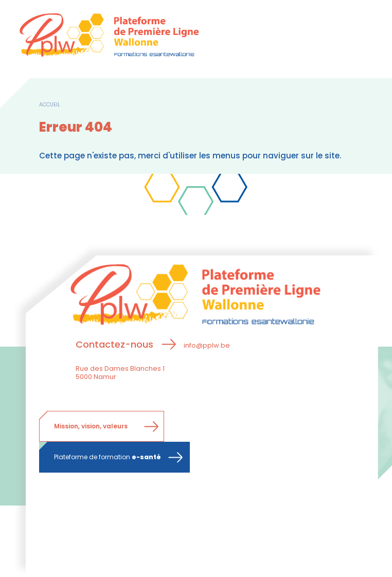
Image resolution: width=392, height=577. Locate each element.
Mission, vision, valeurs (91, 426)
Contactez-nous (114, 344)
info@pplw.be (207, 345)
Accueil (50, 105)
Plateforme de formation (108, 457)
